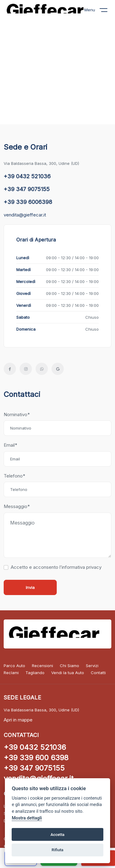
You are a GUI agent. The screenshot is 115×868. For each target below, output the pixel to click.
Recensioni (42, 666)
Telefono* (14, 476)
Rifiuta (57, 850)
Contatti (98, 673)
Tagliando (35, 673)
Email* (10, 445)
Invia (30, 587)
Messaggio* (17, 506)
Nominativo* (17, 414)
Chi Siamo (69, 666)
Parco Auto (14, 666)
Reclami (11, 673)
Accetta (57, 835)
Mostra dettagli (27, 818)
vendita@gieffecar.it (25, 215)
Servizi (92, 666)
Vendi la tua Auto (68, 673)
